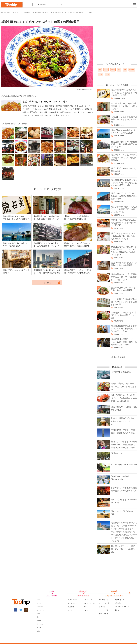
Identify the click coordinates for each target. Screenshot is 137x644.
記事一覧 (42, 5)
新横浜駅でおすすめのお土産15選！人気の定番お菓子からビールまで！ (124, 144)
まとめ (39, 628)
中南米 (39, 621)
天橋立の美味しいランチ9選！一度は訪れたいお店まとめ (124, 387)
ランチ (106, 70)
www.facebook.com (87, 89)
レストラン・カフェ (90, 603)
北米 (38, 614)
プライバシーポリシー (122, 607)
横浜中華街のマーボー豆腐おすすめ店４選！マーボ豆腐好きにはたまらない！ (124, 277)
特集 (38, 631)
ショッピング (88, 600)
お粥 (125, 70)
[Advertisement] (23, 40)
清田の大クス (117, 453)
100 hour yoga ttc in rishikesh (124, 465)
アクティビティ (73, 600)
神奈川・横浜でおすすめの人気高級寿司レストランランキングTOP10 (124, 223)
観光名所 (71, 607)
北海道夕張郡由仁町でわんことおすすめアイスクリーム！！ (124, 421)
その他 (86, 610)
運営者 (117, 610)
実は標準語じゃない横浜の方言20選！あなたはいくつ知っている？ (124, 106)
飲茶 (119, 70)
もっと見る (47, 283)
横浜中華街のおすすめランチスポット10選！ (68, 12)
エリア (60, 5)
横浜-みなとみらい (41, 12)
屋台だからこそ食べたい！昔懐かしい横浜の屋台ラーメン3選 (124, 315)
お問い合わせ (103, 614)
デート (100, 74)
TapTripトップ (104, 600)
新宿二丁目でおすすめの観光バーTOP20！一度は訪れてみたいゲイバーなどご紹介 (124, 445)
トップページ (5, 12)
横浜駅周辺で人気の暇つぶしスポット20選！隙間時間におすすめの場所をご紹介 (124, 183)
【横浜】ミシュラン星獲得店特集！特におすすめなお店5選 (124, 119)
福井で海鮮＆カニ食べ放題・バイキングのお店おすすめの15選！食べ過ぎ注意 (124, 398)
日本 (17, 12)
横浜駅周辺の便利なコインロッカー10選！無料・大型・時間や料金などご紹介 (124, 342)
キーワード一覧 (104, 603)
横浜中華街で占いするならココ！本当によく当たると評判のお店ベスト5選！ (124, 93)
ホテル (70, 610)
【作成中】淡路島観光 (121, 372)
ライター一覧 (103, 610)
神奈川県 (27, 12)
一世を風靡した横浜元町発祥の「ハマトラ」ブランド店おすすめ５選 (124, 302)
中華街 (113, 70)
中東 (38, 617)
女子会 (107, 74)
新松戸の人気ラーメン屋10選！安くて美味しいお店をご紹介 (124, 549)
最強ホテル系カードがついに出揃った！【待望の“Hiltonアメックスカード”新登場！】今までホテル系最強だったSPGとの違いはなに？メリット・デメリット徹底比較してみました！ (124, 532)
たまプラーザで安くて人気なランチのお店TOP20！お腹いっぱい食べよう (124, 209)
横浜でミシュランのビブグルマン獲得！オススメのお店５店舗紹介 (124, 158)
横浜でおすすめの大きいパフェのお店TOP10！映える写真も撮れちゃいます (124, 236)
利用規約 (118, 603)
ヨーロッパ (40, 607)
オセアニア (40, 610)
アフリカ (40, 624)
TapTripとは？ (119, 600)
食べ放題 (132, 70)
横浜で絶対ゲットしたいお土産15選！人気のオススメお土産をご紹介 (124, 196)
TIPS (85, 607)
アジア (39, 603)
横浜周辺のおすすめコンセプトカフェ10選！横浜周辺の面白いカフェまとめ (124, 329)
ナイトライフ (72, 603)
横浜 (100, 70)
